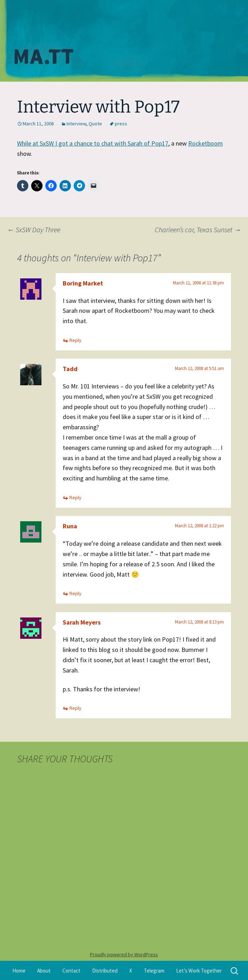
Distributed (105, 971)
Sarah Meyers (82, 622)
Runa (70, 526)
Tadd (70, 369)
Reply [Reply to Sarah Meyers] (75, 708)
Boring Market (83, 283)
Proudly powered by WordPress (124, 954)
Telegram (154, 971)
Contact (71, 971)
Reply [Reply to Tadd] (75, 497)
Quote (95, 124)
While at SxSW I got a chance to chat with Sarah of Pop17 (93, 143)
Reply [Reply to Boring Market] (75, 340)
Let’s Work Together (199, 971)
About (44, 971)
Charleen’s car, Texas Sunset (198, 230)
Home (19, 971)
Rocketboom (205, 143)
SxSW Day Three (34, 230)
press (121, 124)
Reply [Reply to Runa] (75, 593)
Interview (76, 124)
